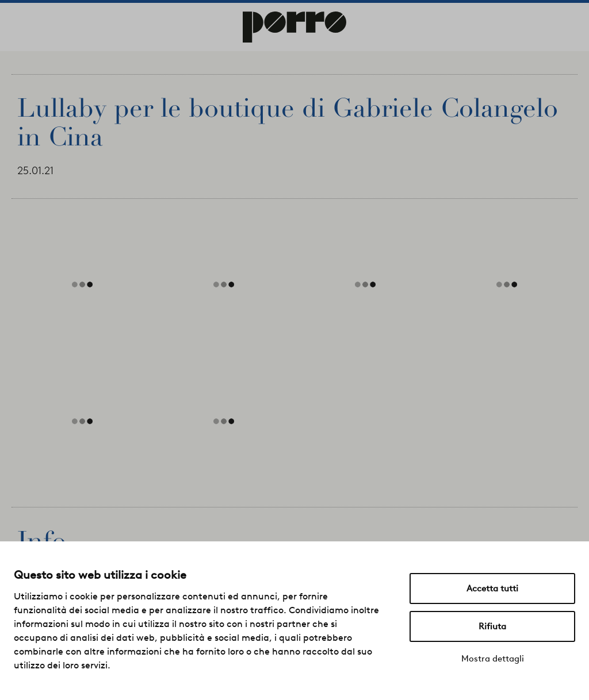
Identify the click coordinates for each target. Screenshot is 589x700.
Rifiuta (492, 626)
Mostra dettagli (493, 659)
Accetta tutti (492, 589)
